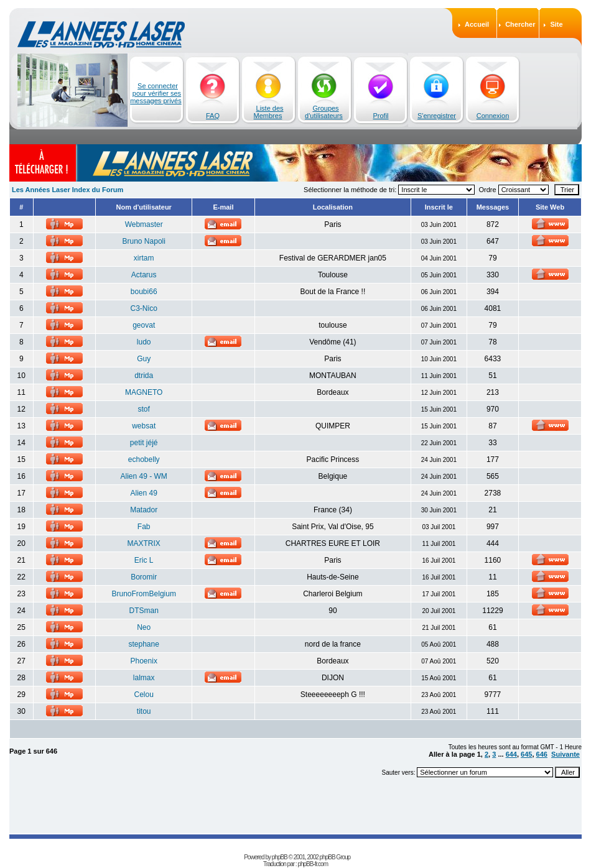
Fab (144, 527)
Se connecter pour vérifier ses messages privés (156, 93)
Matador (144, 510)
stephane (144, 644)
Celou (144, 695)
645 (526, 754)
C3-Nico (144, 308)
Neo (144, 627)
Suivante (565, 754)
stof (144, 409)
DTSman (144, 611)
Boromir (144, 577)
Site (556, 24)
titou (144, 711)
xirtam (144, 258)
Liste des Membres (269, 112)
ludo (144, 342)
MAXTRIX (144, 543)
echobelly (144, 459)
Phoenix (144, 661)
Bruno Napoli (144, 241)
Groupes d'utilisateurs (324, 112)
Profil (380, 116)
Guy (144, 359)
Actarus (144, 275)
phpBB (280, 857)
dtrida (144, 376)
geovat (144, 325)
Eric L (144, 560)
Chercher (520, 24)
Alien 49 (144, 493)
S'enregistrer (437, 116)
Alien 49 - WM (144, 476)
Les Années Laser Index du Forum (67, 190)
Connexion (493, 116)
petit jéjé (144, 443)
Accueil (477, 24)
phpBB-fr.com (313, 864)
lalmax (144, 678)
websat (144, 426)
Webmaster (144, 224)
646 (542, 754)
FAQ (213, 116)
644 (511, 754)
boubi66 (144, 292)
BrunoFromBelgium (144, 594)
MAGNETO (144, 392)
